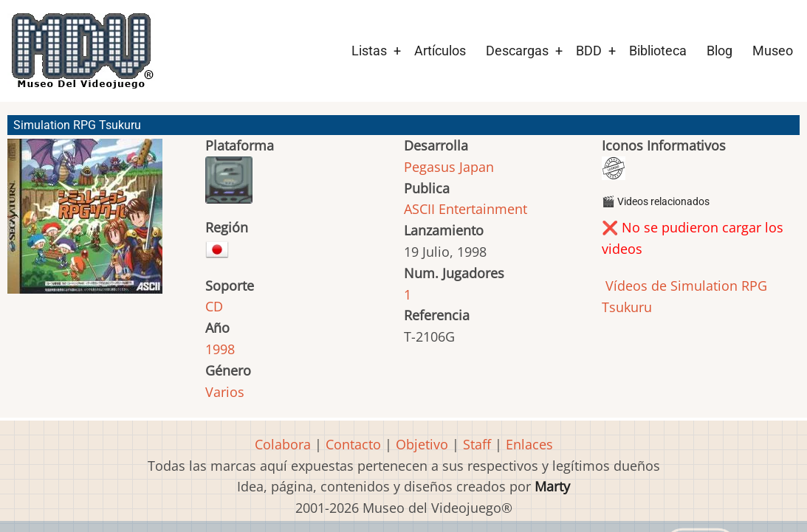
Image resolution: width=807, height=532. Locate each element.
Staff (477, 444)
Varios (225, 392)
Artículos (440, 51)
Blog (720, 51)
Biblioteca (658, 51)
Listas (369, 51)
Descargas (517, 51)
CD (214, 306)
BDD (589, 51)
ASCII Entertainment (466, 209)
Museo (773, 51)
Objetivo (422, 444)
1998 (220, 349)
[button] (85, 223)
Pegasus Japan (449, 167)
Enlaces (529, 444)
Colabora (283, 444)
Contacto (353, 444)
